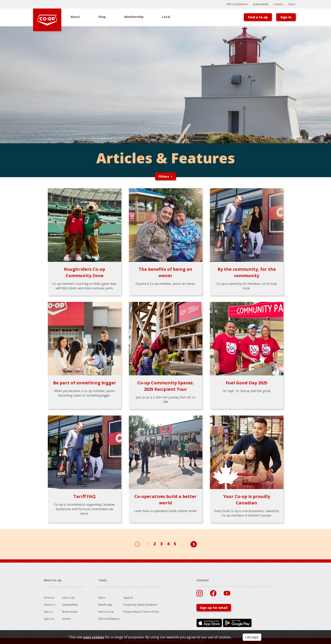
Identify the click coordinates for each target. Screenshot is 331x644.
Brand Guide (70, 612)
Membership (134, 17)
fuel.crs (48, 612)
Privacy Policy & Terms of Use (141, 612)
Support (128, 598)
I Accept (252, 637)
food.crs (49, 598)
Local (166, 17)
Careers (278, 4)
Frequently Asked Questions (140, 605)
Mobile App (105, 605)
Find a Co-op (258, 17)
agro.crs (49, 619)
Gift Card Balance (237, 4)
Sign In (286, 17)
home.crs (50, 605)
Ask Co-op (68, 598)
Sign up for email (214, 608)
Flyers (292, 4)
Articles (67, 619)
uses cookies (94, 637)
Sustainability (261, 4)
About (75, 17)
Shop (102, 17)
